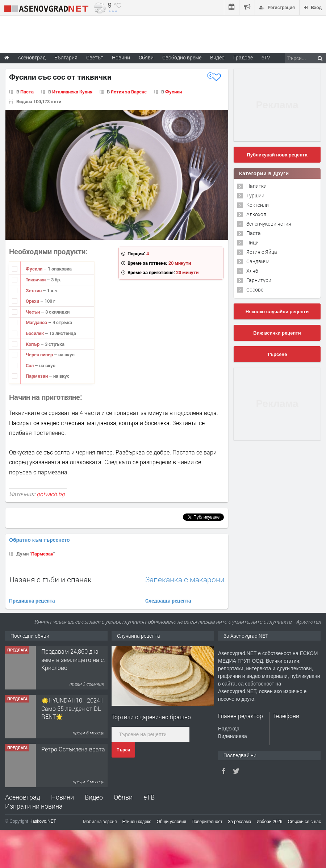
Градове (243, 57)
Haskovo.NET (43, 821)
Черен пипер (40, 355)
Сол (30, 365)
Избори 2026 (270, 822)
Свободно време (182, 57)
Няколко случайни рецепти (277, 312)
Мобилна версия (100, 821)
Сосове (255, 290)
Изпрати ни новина (34, 806)
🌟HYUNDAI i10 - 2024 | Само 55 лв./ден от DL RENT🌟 (72, 708)
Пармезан (37, 376)
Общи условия (172, 822)
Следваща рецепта (168, 601)
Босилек (35, 333)
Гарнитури (259, 280)
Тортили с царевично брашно (151, 717)
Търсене (277, 354)
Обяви (123, 797)
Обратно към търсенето (39, 540)
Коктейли (258, 205)
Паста (27, 92)
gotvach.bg (51, 494)
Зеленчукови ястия (269, 224)
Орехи (33, 301)
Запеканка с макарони (185, 580)
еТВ (149, 797)
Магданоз (37, 322)
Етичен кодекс (137, 822)
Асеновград (23, 797)
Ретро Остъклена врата (73, 749)
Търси (123, 750)
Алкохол (256, 214)
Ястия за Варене (129, 92)
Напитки (256, 186)
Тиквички (36, 280)
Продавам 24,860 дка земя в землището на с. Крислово (73, 659)
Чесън (33, 312)
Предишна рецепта (32, 601)
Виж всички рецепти (277, 333)
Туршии (255, 195)
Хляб (252, 271)
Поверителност (207, 822)
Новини (121, 57)
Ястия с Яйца (262, 252)
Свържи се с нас (304, 822)
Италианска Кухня (72, 92)
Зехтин (34, 290)
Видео (94, 797)
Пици (252, 242)
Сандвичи (258, 261)
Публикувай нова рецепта (277, 155)
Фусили (174, 92)
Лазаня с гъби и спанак (50, 579)
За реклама (240, 822)
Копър (33, 344)
